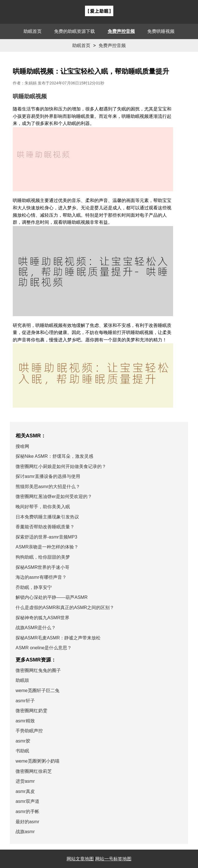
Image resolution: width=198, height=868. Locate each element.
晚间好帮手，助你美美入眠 (43, 507)
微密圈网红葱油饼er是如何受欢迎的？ (54, 496)
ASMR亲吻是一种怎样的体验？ (47, 547)
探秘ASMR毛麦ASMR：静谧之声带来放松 (58, 638)
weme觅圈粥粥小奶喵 (38, 761)
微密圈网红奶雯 (31, 711)
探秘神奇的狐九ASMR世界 (42, 618)
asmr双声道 (27, 801)
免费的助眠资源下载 (74, 31)
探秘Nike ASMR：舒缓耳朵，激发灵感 (54, 456)
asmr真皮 (25, 791)
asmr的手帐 (27, 811)
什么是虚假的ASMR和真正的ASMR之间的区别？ (65, 608)
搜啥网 (22, 446)
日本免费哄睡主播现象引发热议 (47, 517)
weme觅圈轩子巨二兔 (38, 691)
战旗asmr (25, 832)
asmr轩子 (25, 701)
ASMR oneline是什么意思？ (44, 648)
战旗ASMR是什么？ (36, 628)
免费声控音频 (121, 31)
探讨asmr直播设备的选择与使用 (48, 476)
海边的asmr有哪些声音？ (41, 577)
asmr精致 (25, 721)
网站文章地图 (80, 859)
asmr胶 (23, 741)
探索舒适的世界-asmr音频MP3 (46, 537)
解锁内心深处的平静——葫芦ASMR (52, 597)
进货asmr (25, 781)
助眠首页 (33, 31)
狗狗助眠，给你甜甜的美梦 (43, 557)
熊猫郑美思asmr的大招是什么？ (48, 487)
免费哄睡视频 (161, 31)
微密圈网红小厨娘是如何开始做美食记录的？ (61, 466)
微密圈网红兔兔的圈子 (38, 670)
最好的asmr (27, 822)
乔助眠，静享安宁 (34, 587)
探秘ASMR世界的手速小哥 (42, 567)
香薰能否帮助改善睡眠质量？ (45, 527)
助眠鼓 (22, 680)
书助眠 (22, 751)
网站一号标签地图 (113, 859)
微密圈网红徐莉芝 (34, 771)
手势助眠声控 (29, 731)
